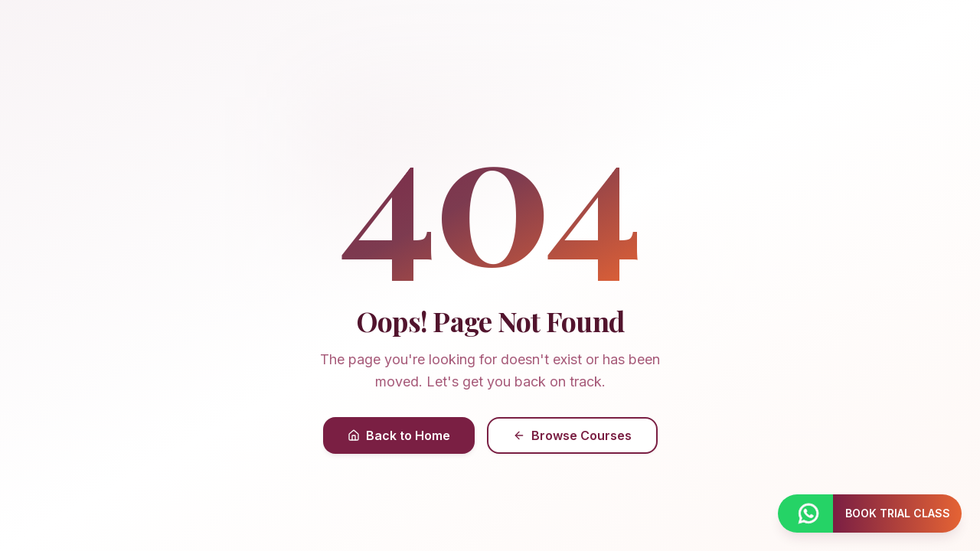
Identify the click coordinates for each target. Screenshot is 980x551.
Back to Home (399, 435)
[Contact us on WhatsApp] (805, 514)
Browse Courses (572, 435)
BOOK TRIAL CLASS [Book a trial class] (898, 513)
